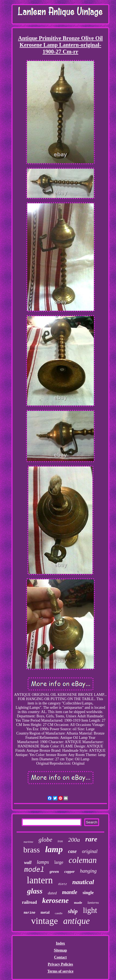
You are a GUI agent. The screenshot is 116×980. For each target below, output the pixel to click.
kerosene (55, 901)
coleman (83, 860)
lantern (40, 880)
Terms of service (60, 971)
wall (28, 863)
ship (73, 911)
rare (91, 839)
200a (74, 840)
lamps (43, 862)
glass (35, 891)
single (88, 893)
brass (32, 850)
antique (77, 921)
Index (60, 943)
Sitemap (60, 950)
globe (45, 840)
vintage (44, 921)
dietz (62, 884)
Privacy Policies (60, 964)
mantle (70, 892)
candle (59, 913)
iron (60, 841)
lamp (54, 849)
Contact (60, 957)
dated (52, 893)
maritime (28, 842)
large (59, 862)
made (78, 903)
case (72, 851)
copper (69, 872)
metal (45, 912)
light (90, 910)
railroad (29, 902)
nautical (83, 882)
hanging (88, 871)
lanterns (93, 903)
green (54, 871)
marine (30, 913)
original (90, 851)
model (34, 870)
